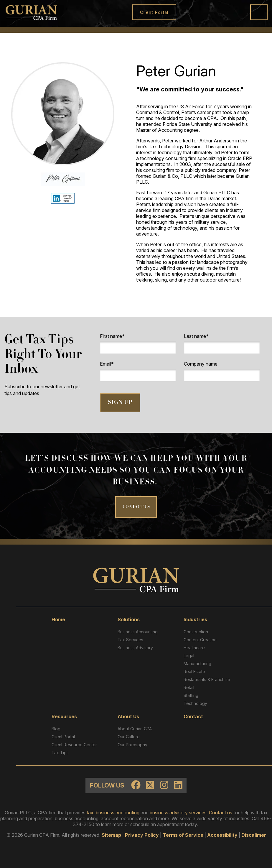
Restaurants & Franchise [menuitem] (207, 679)
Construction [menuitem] (196, 632)
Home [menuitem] (58, 619)
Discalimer (254, 835)
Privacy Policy (142, 835)
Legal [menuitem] (189, 656)
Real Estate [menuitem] (194, 671)
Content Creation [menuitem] (200, 640)
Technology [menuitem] (195, 703)
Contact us (221, 813)
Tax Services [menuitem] (130, 640)
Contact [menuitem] (193, 716)
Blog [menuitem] (56, 729)
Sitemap (111, 835)
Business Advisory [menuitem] (135, 648)
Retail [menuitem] (189, 687)
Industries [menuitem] (195, 619)
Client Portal (154, 12)
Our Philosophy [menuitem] (132, 745)
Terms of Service (183, 835)
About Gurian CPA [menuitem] (135, 729)
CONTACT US (136, 507)
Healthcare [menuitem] (194, 648)
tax (90, 813)
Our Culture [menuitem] (129, 737)
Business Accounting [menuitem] (138, 632)
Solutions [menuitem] (129, 619)
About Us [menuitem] (128, 716)
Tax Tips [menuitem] (60, 753)
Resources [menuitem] (64, 716)
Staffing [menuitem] (191, 695)
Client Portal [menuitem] (63, 737)
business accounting (118, 813)
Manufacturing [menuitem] (197, 664)
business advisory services (178, 813)
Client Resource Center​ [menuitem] (74, 745)
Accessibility (222, 835)
